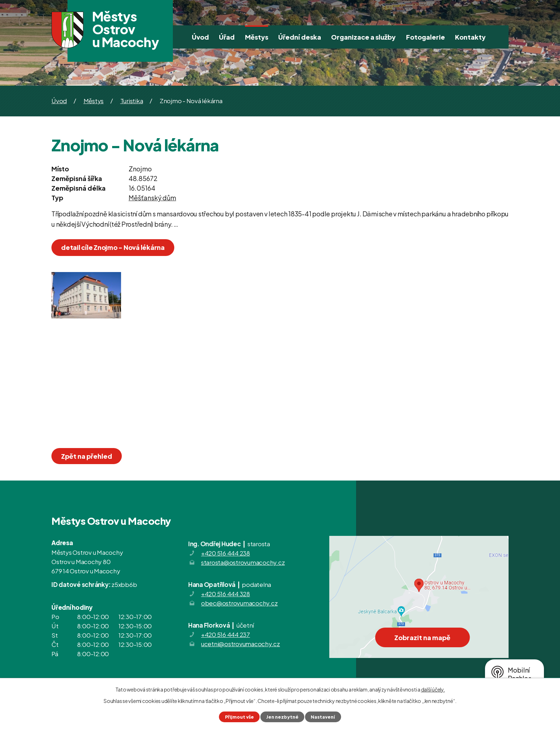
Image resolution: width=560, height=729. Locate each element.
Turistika (132, 101)
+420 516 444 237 (226, 634)
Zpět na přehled (87, 456)
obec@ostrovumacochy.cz (239, 603)
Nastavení (323, 717)
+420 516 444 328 (226, 594)
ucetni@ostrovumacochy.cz (241, 644)
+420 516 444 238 (226, 553)
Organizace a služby (363, 37)
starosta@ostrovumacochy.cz (243, 562)
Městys (257, 37)
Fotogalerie (426, 37)
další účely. (433, 689)
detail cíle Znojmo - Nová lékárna (113, 247)
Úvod (200, 37)
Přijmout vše (239, 717)
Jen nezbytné (282, 717)
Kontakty (470, 37)
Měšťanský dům (152, 198)
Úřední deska (300, 37)
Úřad (227, 37)
